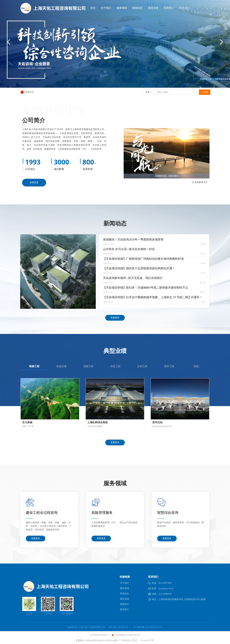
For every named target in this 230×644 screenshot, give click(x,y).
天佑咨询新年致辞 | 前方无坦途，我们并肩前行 (133, 278)
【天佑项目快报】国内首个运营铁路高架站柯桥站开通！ (139, 268)
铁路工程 (34, 366)
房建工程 (88, 366)
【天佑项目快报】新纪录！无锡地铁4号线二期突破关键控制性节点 (146, 288)
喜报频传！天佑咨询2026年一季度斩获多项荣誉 (133, 240)
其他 (196, 366)
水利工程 (142, 366)
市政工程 (115, 366)
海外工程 (169, 366)
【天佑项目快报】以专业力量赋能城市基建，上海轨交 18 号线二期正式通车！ (153, 297)
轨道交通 (62, 366)
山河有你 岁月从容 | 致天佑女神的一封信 (129, 249)
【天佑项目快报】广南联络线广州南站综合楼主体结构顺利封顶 (143, 259)
